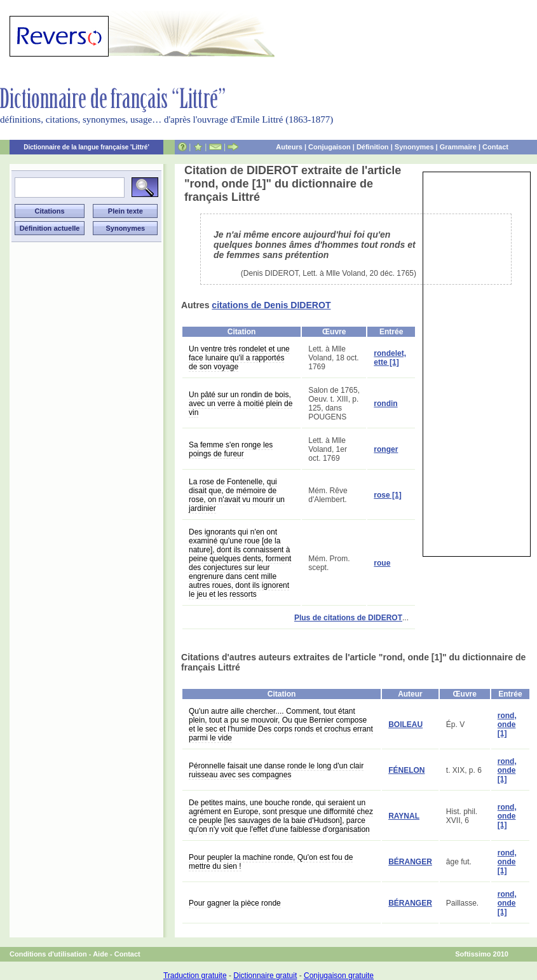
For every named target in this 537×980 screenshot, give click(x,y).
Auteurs (289, 147)
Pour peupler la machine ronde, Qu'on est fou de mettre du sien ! (271, 862)
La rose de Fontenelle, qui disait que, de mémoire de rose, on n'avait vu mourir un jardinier (237, 495)
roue (382, 563)
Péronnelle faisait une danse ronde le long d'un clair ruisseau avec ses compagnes (276, 770)
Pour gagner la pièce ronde (235, 903)
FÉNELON (406, 770)
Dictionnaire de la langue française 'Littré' (86, 147)
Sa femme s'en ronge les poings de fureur (231, 449)
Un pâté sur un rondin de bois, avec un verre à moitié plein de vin (241, 404)
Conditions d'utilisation (48, 954)
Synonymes (414, 147)
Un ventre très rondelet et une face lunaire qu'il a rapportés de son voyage (239, 358)
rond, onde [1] (507, 725)
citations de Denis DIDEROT (271, 305)
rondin (385, 404)
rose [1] (387, 495)
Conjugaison (330, 147)
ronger (386, 449)
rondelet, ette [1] (390, 358)
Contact (495, 147)
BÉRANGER (410, 862)
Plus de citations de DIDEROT (348, 618)
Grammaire (458, 147)
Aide (100, 954)
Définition (373, 147)
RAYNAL (404, 816)
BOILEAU (405, 725)
